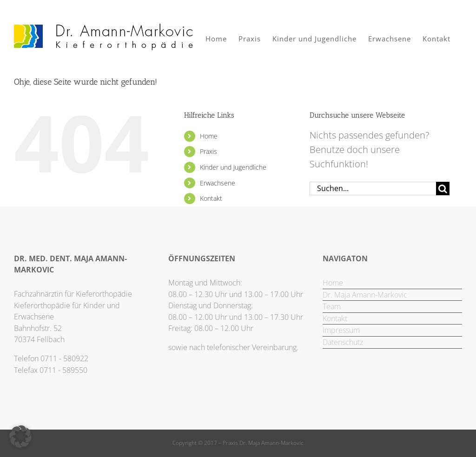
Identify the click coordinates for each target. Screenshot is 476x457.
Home (209, 136)
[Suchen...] (373, 189)
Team (332, 306)
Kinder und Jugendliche (233, 167)
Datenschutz (343, 342)
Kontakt (211, 198)
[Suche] (443, 189)
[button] (20, 437)
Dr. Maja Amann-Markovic (365, 295)
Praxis (208, 151)
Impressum (341, 330)
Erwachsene (218, 183)
